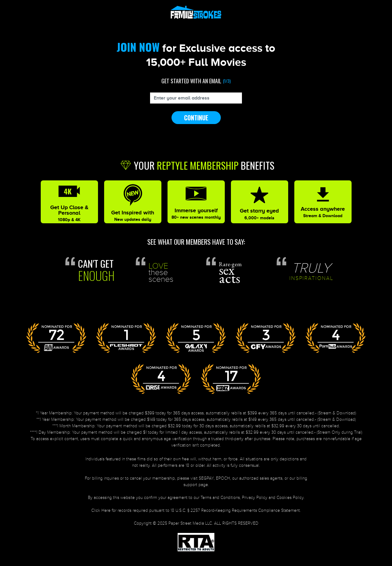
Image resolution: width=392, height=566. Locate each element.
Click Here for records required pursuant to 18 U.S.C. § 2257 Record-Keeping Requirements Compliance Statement (196, 510)
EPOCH (223, 478)
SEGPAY (206, 478)
